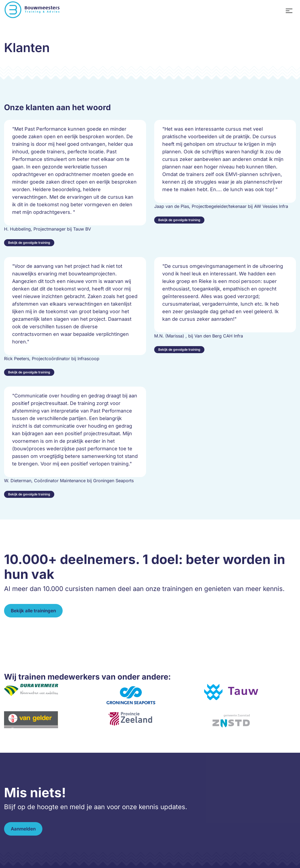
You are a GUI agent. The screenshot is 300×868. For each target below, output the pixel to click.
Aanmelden (23, 829)
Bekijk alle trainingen (33, 611)
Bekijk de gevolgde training (29, 243)
